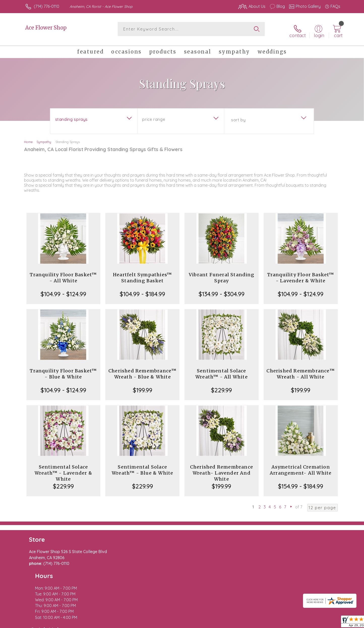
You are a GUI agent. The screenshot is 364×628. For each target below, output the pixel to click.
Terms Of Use (230, 623)
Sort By (238, 116)
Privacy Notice (260, 623)
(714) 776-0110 (47, 6)
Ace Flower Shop (46, 28)
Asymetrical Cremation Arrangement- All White (301, 466)
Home (28, 138)
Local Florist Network (296, 623)
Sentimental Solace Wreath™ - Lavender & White (63, 469)
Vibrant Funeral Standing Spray (222, 274)
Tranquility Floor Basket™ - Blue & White (63, 370)
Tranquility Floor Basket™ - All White (63, 274)
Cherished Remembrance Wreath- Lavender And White (222, 469)
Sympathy (44, 138)
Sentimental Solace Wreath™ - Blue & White (142, 466)
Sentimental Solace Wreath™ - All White (222, 370)
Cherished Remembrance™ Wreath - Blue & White (142, 370)
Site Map (327, 623)
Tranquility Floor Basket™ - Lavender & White (301, 274)
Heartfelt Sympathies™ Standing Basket (142, 274)
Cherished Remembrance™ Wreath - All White (300, 370)
